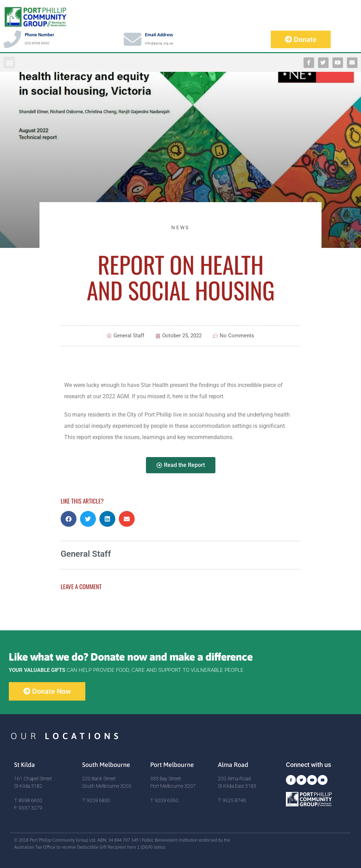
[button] (9, 63)
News (180, 227)
